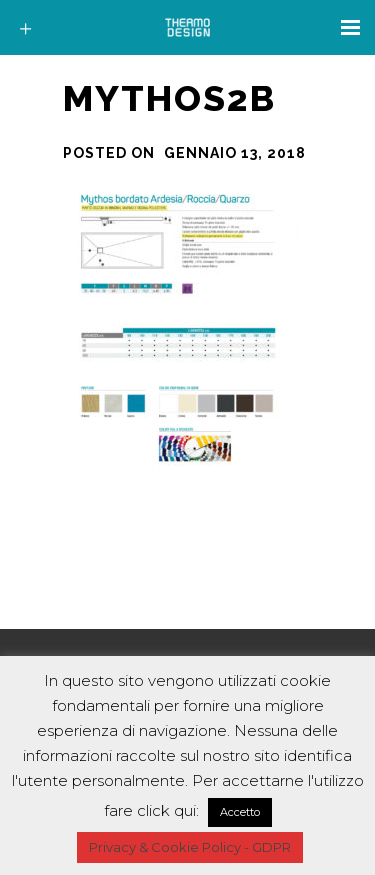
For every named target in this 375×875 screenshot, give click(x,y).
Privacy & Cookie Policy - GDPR (190, 847)
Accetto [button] (240, 812)
